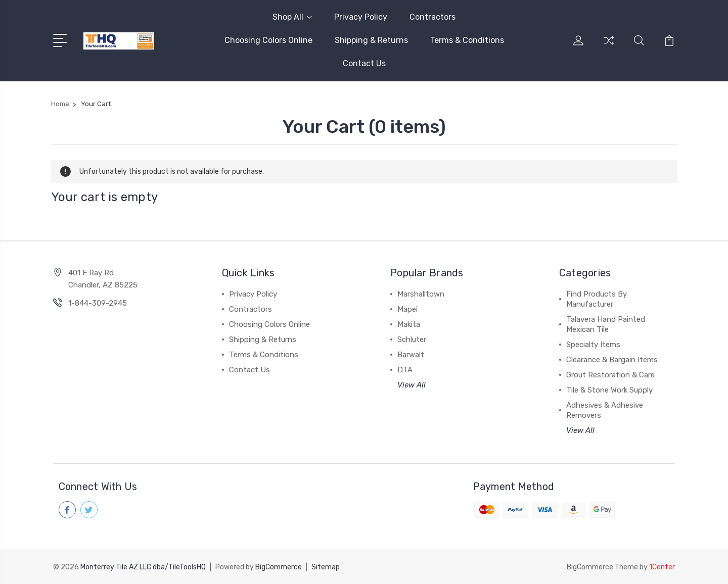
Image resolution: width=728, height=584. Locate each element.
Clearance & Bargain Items (612, 360)
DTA (405, 370)
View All (412, 385)
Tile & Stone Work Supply (609, 390)
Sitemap (326, 567)
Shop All (292, 17)
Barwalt (411, 355)
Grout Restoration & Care (610, 375)
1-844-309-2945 (98, 303)
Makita (409, 324)
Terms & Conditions (467, 40)
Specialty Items (593, 345)
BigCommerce (279, 567)
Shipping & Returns (371, 40)
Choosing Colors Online (268, 40)
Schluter (412, 339)
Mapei (407, 309)
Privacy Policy (361, 17)
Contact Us (364, 63)
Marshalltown (421, 294)
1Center (662, 567)
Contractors (433, 17)
